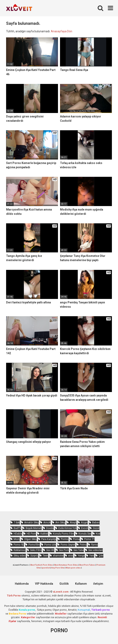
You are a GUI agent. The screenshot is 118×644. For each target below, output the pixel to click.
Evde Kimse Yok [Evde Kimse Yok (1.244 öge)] (68, 528)
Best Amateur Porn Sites (66, 565)
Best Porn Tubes (87, 565)
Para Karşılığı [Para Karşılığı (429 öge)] (49, 539)
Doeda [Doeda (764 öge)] (50, 528)
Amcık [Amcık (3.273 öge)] (47, 522)
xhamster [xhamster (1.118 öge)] (58, 555)
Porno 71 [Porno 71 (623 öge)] (89, 539)
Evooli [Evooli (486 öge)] (85, 528)
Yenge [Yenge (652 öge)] (81, 555)
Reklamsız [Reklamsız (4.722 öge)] (20, 550)
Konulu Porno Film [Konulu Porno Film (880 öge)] (63, 534)
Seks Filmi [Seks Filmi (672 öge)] (36, 550)
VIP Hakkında (44, 584)
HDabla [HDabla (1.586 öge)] (18, 534)
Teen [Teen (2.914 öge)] (45, 555)
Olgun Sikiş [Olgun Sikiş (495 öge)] (31, 539)
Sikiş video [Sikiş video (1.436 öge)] (20, 555)
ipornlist (46, 568)
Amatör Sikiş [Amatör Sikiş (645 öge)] (32, 522)
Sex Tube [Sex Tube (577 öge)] (79, 550)
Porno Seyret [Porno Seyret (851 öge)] (68, 545)
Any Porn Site (58, 568)
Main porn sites (73, 568)
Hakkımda (22, 584)
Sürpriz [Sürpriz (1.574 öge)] (34, 555)
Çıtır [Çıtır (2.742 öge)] (101, 555)
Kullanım (81, 584)
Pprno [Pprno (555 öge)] (95, 545)
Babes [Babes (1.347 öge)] (96, 522)
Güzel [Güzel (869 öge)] (96, 528)
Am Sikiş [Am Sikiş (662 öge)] (60, 522)
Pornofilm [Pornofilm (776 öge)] (34, 545)
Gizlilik (64, 584)
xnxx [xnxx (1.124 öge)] (71, 555)
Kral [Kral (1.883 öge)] (98, 534)
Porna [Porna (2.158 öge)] (76, 539)
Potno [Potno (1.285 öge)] (83, 545)
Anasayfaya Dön (62, 31)
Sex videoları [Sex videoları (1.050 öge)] (96, 550)
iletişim (98, 584)
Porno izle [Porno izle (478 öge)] (50, 545)
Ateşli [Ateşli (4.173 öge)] (73, 522)
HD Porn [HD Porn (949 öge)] (31, 534)
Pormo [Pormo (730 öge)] (65, 539)
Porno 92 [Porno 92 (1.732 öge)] (19, 545)
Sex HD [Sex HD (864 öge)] (50, 550)
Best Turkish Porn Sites (42, 565)
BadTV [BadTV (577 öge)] (17, 528)
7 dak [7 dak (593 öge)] (17, 522)
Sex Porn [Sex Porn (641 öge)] (64, 550)
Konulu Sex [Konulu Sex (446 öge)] (85, 534)
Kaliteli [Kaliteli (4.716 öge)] (44, 534)
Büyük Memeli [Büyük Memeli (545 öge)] (34, 528)
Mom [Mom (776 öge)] (17, 539)
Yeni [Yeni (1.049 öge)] (92, 555)
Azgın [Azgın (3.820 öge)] (84, 522)
